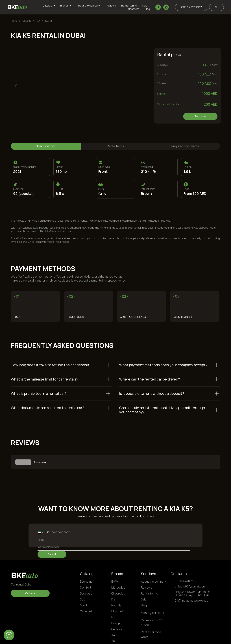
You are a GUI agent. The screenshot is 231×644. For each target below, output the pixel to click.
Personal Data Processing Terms (201, 638)
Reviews (111, 6)
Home (14, 21)
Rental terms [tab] (115, 146)
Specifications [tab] (46, 146)
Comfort (86, 569)
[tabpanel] (115, 188)
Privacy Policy (170, 638)
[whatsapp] (166, 7)
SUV (83, 581)
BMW (115, 563)
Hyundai (117, 587)
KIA (38, 21)
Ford (114, 599)
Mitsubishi (118, 593)
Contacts (134, 9)
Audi (114, 617)
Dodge (116, 605)
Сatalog (27, 21)
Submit (52, 536)
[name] (114, 522)
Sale (145, 6)
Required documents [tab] (185, 146)
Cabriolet (86, 593)
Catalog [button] (48, 6)
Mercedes (118, 569)
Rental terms (129, 6)
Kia (113, 581)
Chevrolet (118, 575)
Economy (86, 563)
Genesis (117, 611)
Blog (147, 9)
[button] (30, 575)
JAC (114, 623)
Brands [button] (65, 6)
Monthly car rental (153, 595)
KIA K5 (49, 21)
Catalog (87, 556)
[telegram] (158, 7)
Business (86, 575)
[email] (114, 529)
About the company (89, 6)
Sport (84, 587)
